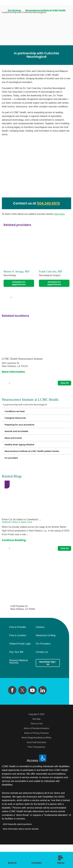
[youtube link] (32, 714)
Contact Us (42, 676)
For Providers (43, 667)
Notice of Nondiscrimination (36, 752)
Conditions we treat (17, 417)
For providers (13, 479)
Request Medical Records (18, 685)
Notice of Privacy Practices (36, 756)
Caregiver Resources (18, 426)
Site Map (36, 742)
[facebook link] (12, 714)
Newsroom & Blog (46, 659)
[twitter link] (22, 714)
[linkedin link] (43, 714)
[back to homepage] (3, 10)
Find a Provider (18, 651)
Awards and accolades (20, 443)
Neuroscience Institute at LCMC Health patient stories (35, 469)
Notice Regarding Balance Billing (36, 761)
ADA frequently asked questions (17, 848)
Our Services (15, 10)
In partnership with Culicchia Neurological (31, 409)
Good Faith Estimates (36, 766)
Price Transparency (37, 770)
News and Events (16, 451)
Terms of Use (36, 747)
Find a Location (18, 659)
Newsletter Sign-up (48, 687)
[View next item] (17, 300)
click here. (60, 214)
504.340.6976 (48, 203)
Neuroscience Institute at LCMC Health (46, 10)
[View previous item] (5, 300)
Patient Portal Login (20, 667)
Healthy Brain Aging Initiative (23, 459)
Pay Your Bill (16, 676)
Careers (40, 651)
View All (63, 385)
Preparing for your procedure (23, 434)
